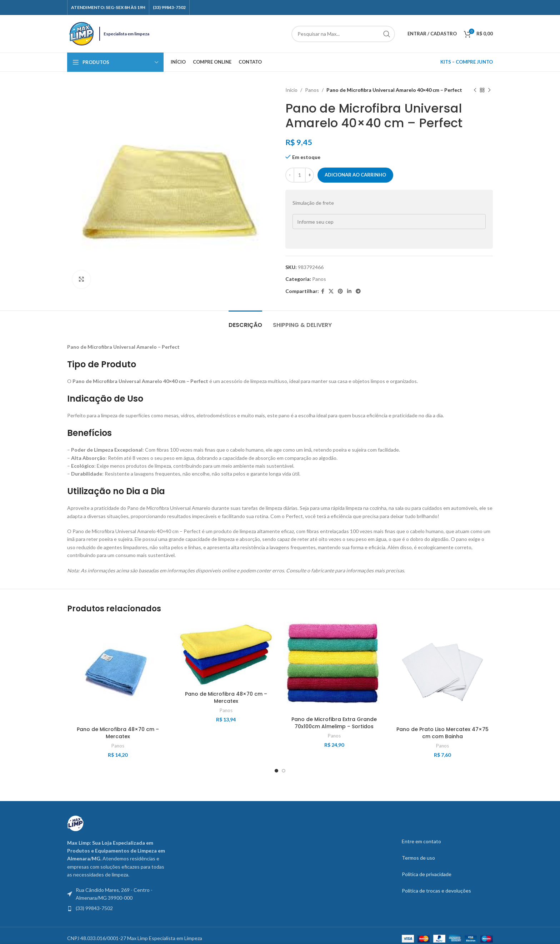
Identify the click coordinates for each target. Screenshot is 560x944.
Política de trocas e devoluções (436, 891)
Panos (312, 90)
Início (291, 90)
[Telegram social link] (358, 291)
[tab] (245, 321)
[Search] (343, 34)
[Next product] (489, 90)
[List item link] (116, 908)
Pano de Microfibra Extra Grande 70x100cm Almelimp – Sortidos (334, 723)
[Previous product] (475, 90)
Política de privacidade (427, 874)
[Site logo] (81, 33)
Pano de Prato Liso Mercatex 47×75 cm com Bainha (442, 733)
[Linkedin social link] (349, 291)
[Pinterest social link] (340, 291)
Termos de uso (418, 858)
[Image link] (75, 823)
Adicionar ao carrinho (355, 175)
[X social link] (331, 291)
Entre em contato (421, 841)
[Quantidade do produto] (300, 175)
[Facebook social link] (323, 291)
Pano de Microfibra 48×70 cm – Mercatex (118, 733)
